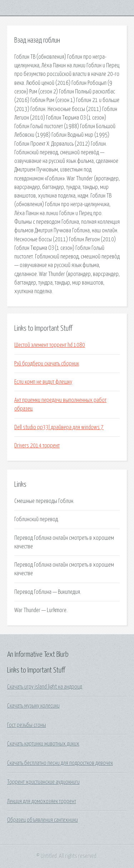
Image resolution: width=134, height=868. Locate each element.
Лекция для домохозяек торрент (42, 801)
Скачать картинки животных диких (43, 744)
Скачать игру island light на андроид (45, 687)
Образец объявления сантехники (43, 820)
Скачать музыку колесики (33, 706)
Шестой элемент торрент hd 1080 (50, 345)
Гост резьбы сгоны (27, 725)
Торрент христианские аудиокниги (43, 782)
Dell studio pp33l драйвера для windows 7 (59, 427)
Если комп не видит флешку (43, 382)
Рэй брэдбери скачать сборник (47, 364)
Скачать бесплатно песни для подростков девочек (60, 763)
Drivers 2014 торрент (37, 446)
